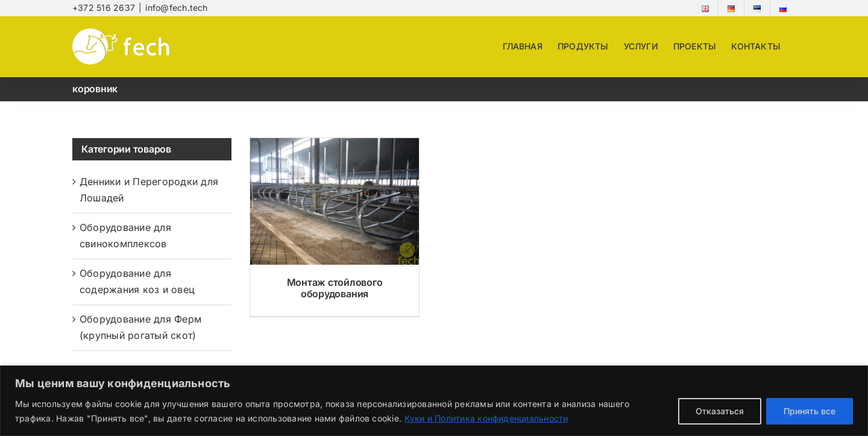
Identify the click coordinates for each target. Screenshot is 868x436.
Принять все (810, 411)
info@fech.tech (176, 8)
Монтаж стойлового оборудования (335, 288)
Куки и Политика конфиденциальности (486, 418)
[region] (434, 401)
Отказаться (720, 411)
